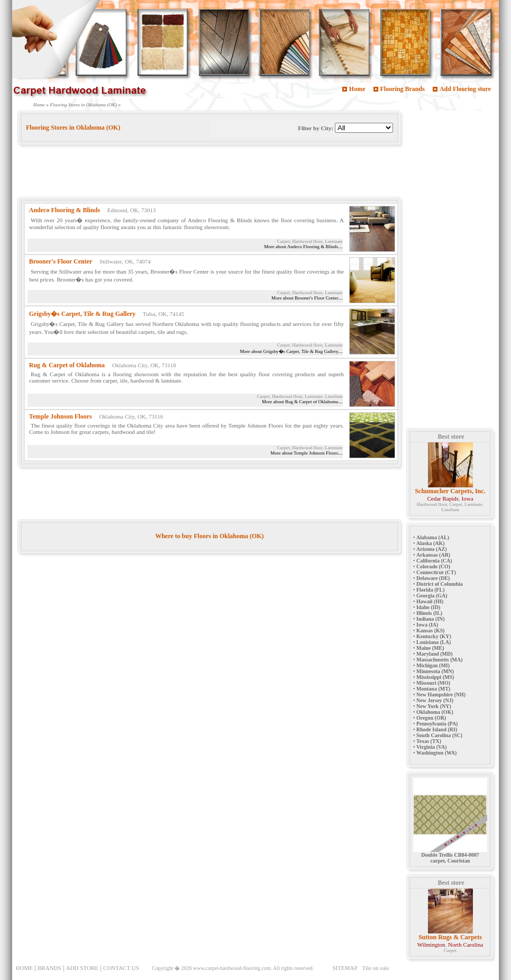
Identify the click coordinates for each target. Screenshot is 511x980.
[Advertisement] (210, 173)
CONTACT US (121, 968)
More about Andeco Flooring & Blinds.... (303, 247)
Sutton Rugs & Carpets (450, 937)
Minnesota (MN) (435, 671)
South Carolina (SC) (439, 735)
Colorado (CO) (433, 566)
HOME (24, 968)
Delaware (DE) (433, 578)
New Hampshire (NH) (441, 695)
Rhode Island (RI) (437, 729)
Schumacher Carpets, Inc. (450, 491)
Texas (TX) (429, 741)
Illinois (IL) (429, 613)
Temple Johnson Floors (61, 416)
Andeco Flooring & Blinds (65, 210)
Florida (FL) (431, 590)
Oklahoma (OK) (435, 712)
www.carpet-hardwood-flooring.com (232, 968)
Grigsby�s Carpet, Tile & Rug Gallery (83, 314)
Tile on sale (376, 968)
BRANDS (49, 968)
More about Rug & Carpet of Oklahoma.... (302, 402)
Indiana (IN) (431, 619)
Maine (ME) (430, 648)
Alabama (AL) (433, 537)
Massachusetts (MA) (440, 660)
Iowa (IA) (427, 625)
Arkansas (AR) (433, 555)
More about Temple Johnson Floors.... (307, 453)
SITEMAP (345, 968)
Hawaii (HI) (430, 601)
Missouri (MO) (433, 683)
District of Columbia (440, 584)
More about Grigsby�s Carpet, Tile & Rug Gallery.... (291, 351)
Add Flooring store (465, 89)
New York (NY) (434, 706)
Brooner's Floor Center (61, 261)
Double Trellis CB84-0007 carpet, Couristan (450, 855)
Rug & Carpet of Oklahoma (67, 365)
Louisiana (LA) (434, 642)
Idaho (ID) (428, 607)
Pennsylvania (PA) (437, 724)
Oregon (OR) (431, 718)
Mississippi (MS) (435, 677)
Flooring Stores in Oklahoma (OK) (84, 105)
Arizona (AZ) (432, 549)
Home (357, 89)
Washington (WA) (436, 753)
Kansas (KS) (431, 630)
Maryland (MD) (435, 654)
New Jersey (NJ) (435, 700)
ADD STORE (82, 968)
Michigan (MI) (433, 665)
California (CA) (434, 561)
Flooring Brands (403, 89)
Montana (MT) (433, 689)
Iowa (468, 498)
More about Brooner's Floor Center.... (307, 298)
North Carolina (466, 945)
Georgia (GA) (432, 596)
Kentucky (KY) (434, 636)
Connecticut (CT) (436, 572)
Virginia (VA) (432, 747)
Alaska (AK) (431, 543)
